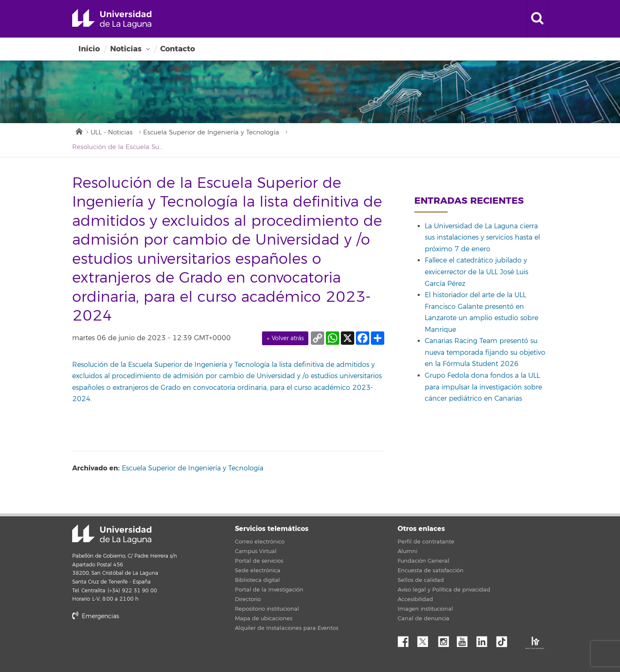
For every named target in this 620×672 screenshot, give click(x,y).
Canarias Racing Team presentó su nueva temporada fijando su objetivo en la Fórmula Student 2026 (485, 352)
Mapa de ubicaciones (264, 619)
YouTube (465, 639)
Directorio (248, 599)
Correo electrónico (260, 542)
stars (135, 645)
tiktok (504, 639)
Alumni (407, 551)
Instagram (446, 639)
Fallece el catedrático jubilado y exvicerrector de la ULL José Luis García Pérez (476, 272)
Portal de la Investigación (269, 590)
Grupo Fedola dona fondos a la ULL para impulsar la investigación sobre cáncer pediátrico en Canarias (483, 387)
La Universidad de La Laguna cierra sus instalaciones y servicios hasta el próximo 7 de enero (482, 238)
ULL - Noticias (112, 133)
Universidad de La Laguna (112, 19)
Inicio (89, 49)
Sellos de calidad (421, 580)
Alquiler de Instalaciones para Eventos (287, 628)
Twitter (426, 639)
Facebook (406, 639)
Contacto (178, 49)
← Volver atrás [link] (285, 338)
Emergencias (96, 616)
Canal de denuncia (423, 619)
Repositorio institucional (267, 609)
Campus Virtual (256, 551)
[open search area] (537, 19)
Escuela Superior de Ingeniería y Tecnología (211, 133)
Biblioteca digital (257, 580)
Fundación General (423, 561)
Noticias (126, 49)
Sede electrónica (258, 571)
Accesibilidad (415, 599)
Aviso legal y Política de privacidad (444, 590)
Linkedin (485, 639)
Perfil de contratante (426, 542)
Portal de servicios (259, 561)
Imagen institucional (425, 609)
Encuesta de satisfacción (431, 571)
